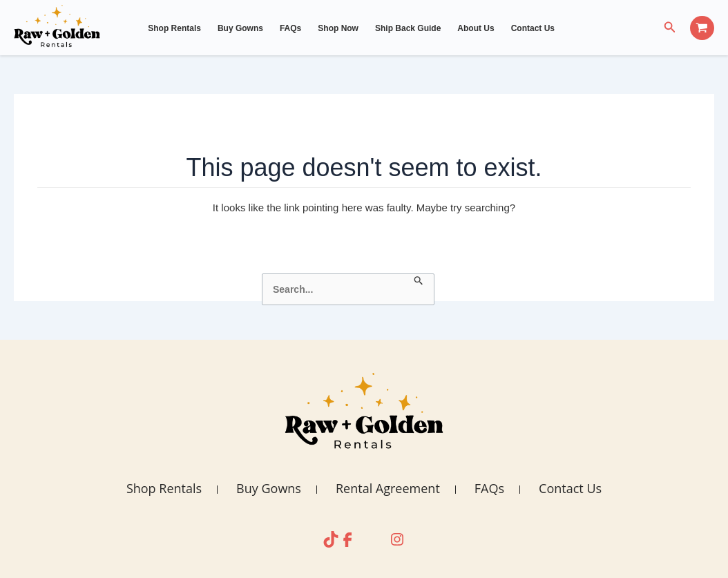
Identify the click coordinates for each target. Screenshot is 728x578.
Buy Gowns (240, 28)
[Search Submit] (419, 281)
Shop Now (338, 28)
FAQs (290, 28)
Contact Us (533, 28)
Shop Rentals (174, 28)
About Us (476, 28)
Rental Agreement (388, 488)
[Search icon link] (670, 28)
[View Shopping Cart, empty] (702, 28)
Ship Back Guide (408, 28)
